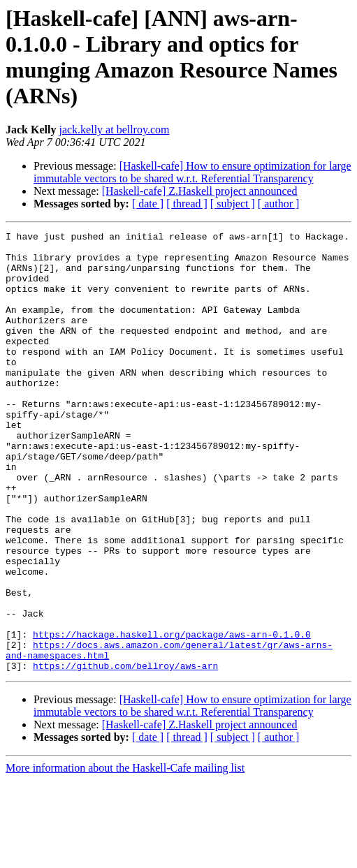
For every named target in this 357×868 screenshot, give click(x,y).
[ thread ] (187, 204)
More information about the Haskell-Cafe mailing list (125, 856)
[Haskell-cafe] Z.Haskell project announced (200, 191)
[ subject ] (233, 204)
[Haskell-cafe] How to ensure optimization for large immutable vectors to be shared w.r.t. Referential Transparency (192, 172)
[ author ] (279, 204)
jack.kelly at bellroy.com (114, 130)
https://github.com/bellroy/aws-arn (125, 753)
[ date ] (148, 204)
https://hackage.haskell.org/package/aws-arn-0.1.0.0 (172, 716)
